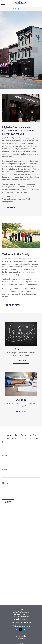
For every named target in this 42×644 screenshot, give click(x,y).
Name (5, 442)
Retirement (21, 639)
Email (4, 456)
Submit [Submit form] (8, 502)
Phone (5, 469)
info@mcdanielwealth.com (21, 626)
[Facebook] (17, 630)
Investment (21, 641)
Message (6, 483)
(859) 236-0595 (24, 612)
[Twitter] (21, 630)
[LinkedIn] (25, 630)
